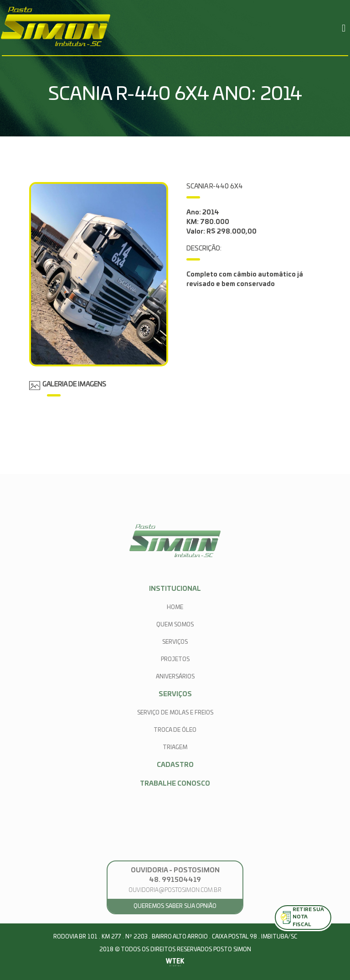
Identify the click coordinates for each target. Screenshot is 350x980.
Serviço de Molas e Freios (175, 713)
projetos (175, 659)
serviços (175, 642)
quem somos (175, 625)
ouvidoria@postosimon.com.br (175, 890)
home (175, 607)
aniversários (175, 677)
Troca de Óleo (175, 730)
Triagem (175, 747)
